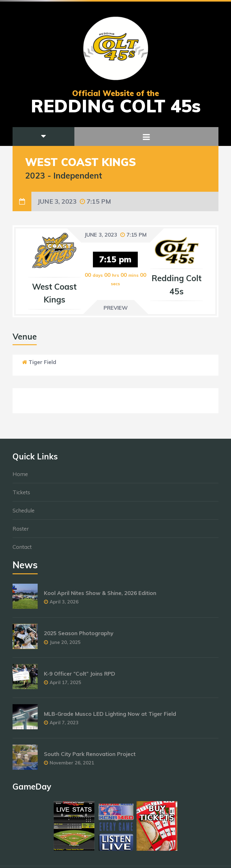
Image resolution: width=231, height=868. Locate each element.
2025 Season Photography (79, 636)
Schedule (24, 513)
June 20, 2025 (65, 645)
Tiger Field (42, 362)
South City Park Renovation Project (90, 757)
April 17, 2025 (65, 685)
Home (20, 477)
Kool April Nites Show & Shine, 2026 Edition (100, 596)
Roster (21, 531)
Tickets (21, 495)
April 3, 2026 (64, 605)
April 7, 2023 (64, 725)
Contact (22, 550)
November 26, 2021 (72, 766)
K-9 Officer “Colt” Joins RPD (80, 676)
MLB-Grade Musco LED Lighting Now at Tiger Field (110, 717)
